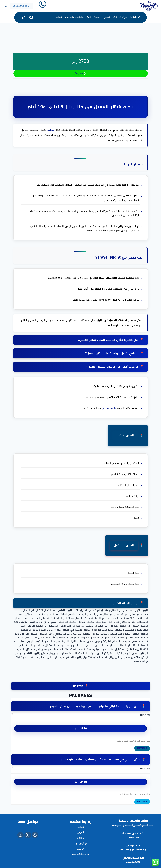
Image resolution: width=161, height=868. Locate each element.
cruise (80, 838)
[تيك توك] (24, 17)
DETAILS (142, 751)
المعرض (107, 17)
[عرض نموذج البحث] (6, 6)
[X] (28, 835)
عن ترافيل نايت (120, 17)
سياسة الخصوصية (81, 854)
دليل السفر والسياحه (75, 17)
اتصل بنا (59, 17)
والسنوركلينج (110, 410)
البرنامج (51, 130)
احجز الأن (81, 74)
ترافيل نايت (135, 17)
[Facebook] (35, 835)
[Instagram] (38, 17)
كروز (89, 17)
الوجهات (97, 17)
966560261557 (22, 6)
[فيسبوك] (31, 17)
